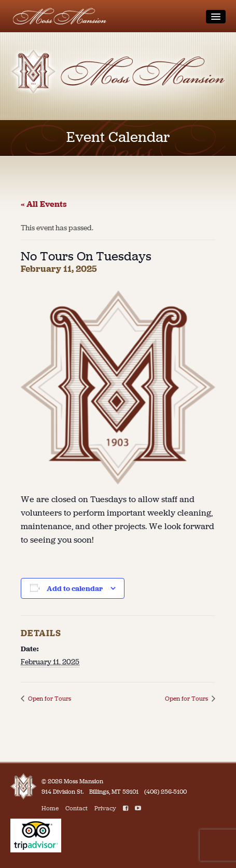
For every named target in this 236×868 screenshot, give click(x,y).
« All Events (44, 204)
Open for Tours (49, 699)
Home (50, 808)
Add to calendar (75, 589)
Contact (77, 808)
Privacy (105, 808)
